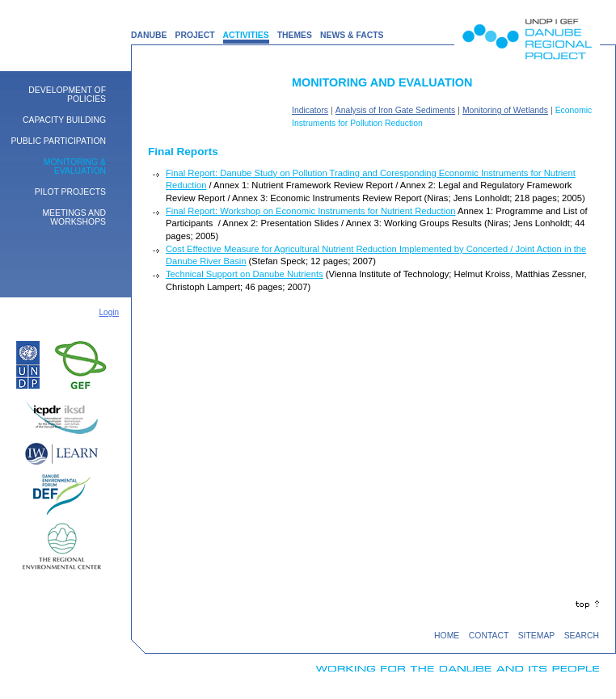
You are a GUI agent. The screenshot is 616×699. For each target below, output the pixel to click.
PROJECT (194, 35)
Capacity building (64, 120)
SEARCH (582, 636)
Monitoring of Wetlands (505, 110)
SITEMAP (536, 636)
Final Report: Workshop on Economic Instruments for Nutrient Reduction (311, 211)
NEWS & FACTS (352, 35)
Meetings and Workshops (74, 217)
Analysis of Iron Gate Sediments (395, 110)
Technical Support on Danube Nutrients (245, 274)
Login (109, 312)
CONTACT (489, 636)
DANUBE (149, 35)
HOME (447, 636)
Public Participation (58, 141)
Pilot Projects (70, 192)
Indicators (310, 110)
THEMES (295, 35)
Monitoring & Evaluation (75, 166)
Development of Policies (67, 95)
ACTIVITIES (246, 35)
